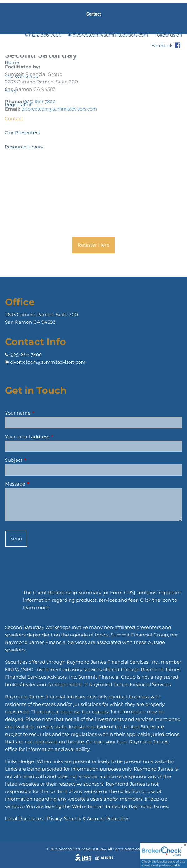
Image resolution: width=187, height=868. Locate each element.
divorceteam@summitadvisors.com (110, 35)
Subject (38, 460)
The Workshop (22, 76)
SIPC (28, 670)
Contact (14, 119)
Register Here (93, 245)
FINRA (12, 670)
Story (11, 90)
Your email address (51, 437)
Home (12, 62)
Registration (19, 105)
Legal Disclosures (24, 819)
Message (39, 484)
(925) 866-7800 (45, 35)
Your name (42, 413)
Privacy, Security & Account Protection (88, 819)
